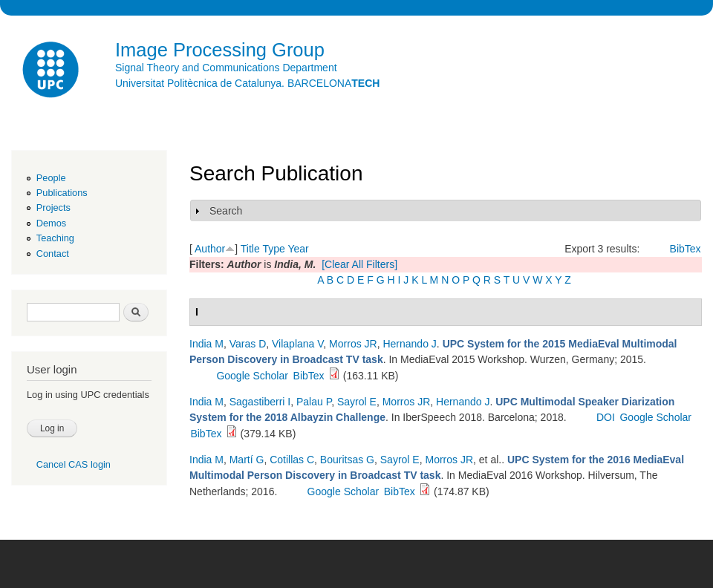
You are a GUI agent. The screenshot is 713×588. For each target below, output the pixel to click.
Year (298, 249)
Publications (62, 193)
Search (226, 211)
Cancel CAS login (74, 464)
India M (206, 344)
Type (273, 249)
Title (250, 249)
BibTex (686, 249)
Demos (51, 223)
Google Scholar (252, 376)
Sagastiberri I (260, 402)
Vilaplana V (297, 344)
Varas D (248, 344)
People (51, 178)
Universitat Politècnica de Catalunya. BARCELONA (247, 83)
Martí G (247, 460)
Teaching (55, 238)
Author (210, 249)
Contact (53, 254)
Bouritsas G (347, 460)
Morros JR (353, 344)
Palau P (314, 402)
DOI (606, 417)
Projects (53, 208)
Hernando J (409, 344)
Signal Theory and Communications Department (226, 68)
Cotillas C (292, 460)
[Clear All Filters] (359, 264)
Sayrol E (357, 402)
